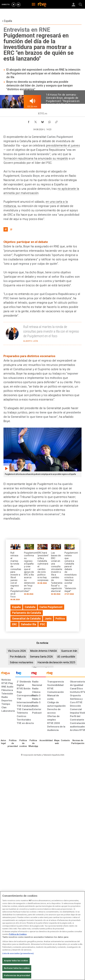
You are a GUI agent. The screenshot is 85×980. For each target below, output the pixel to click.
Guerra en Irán (69, 651)
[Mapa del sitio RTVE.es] (57, 742)
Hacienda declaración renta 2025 (56, 662)
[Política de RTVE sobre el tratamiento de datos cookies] (23, 743)
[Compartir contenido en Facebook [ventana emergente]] (29, 121)
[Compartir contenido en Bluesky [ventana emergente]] (42, 121)
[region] (42, 936)
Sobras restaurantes (22, 662)
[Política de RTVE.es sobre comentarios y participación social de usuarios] (78, 742)
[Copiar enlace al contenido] (56, 121)
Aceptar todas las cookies (16, 961)
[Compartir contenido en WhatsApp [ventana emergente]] (49, 121)
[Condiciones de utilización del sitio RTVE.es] (3, 742)
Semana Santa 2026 (41, 657)
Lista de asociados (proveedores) (18, 953)
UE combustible (66, 657)
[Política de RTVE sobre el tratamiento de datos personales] (13, 743)
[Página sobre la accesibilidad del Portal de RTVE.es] (46, 741)
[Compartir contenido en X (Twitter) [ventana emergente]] (36, 121)
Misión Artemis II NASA (44, 651)
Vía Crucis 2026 (17, 651)
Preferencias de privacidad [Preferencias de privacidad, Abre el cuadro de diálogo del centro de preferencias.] (17, 975)
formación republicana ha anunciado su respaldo (36, 158)
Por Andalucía (18, 657)
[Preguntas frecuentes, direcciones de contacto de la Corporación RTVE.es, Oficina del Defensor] (65, 741)
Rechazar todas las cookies (17, 968)
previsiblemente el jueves (63, 145)
